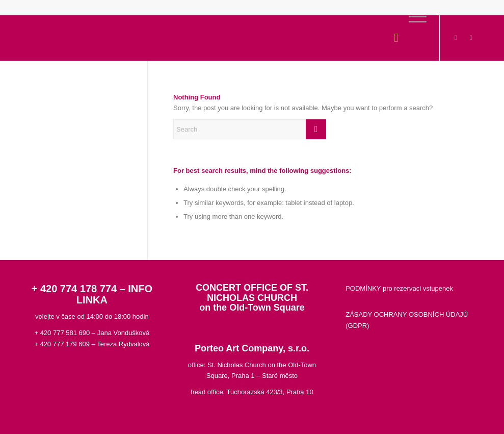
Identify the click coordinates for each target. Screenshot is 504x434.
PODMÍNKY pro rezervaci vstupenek (399, 288)
